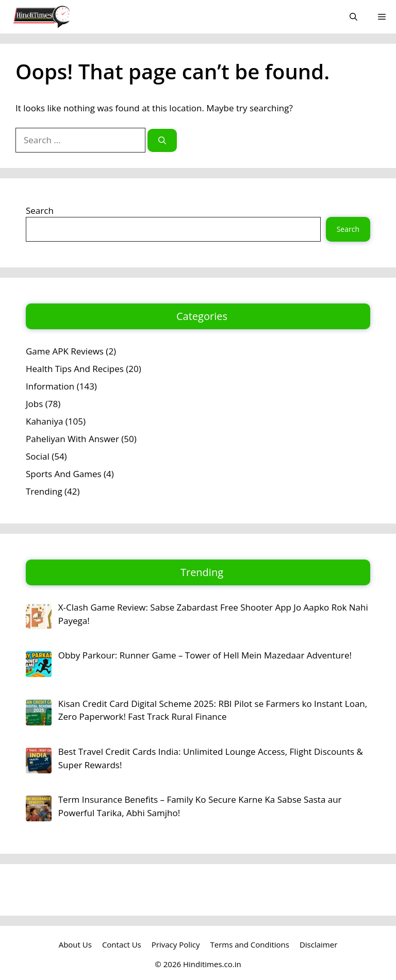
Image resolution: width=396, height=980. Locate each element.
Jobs (34, 404)
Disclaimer (318, 944)
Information (50, 386)
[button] (353, 17)
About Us (75, 944)
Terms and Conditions (250, 944)
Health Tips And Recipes (75, 369)
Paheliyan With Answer (72, 439)
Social (38, 456)
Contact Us (122, 944)
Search (40, 210)
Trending (44, 491)
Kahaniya (44, 421)
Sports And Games (64, 474)
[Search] (162, 140)
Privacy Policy (176, 944)
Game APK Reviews (65, 351)
